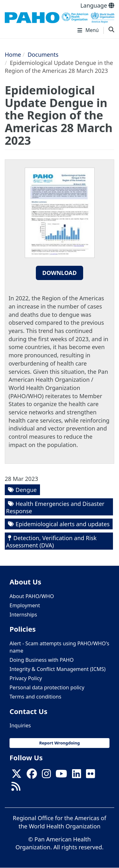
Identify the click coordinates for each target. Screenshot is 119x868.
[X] (17, 775)
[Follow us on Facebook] (32, 775)
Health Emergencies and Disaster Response (55, 507)
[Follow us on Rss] (16, 788)
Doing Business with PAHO (42, 660)
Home (13, 54)
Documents (43, 54)
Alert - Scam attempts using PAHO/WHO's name (59, 647)
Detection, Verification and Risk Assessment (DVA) (51, 542)
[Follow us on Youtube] (61, 775)
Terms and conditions (35, 697)
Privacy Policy (26, 678)
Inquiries (20, 725)
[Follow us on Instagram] (46, 775)
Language (97, 5)
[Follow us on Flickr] (90, 775)
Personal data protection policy (47, 687)
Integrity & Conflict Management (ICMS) (58, 669)
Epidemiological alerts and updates (63, 524)
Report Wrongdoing (59, 743)
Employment (25, 605)
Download (60, 273)
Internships (23, 615)
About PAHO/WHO (32, 596)
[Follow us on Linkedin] (76, 775)
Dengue (26, 490)
